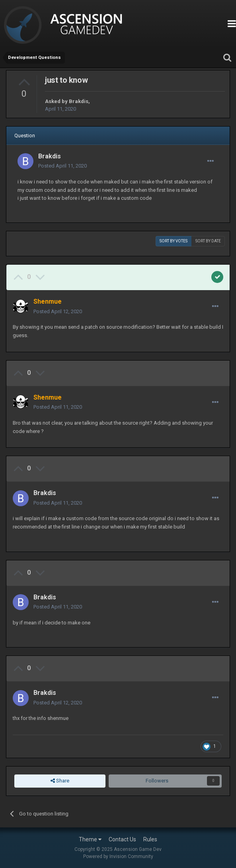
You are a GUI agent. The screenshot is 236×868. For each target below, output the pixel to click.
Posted (62, 166)
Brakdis (79, 101)
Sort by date (208, 241)
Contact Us (122, 839)
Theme (90, 839)
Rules (150, 839)
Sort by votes (174, 241)
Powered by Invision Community (118, 856)
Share (60, 781)
